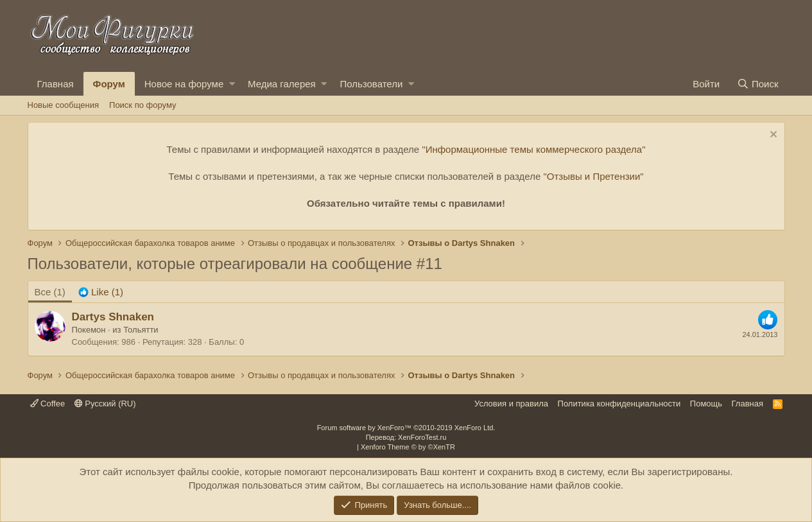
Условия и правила (511, 404)
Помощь (706, 404)
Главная (56, 84)
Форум (109, 84)
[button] (232, 84)
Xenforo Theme (408, 447)
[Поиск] (758, 84)
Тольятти (141, 330)
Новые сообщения (64, 105)
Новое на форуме (184, 84)
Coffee (48, 404)
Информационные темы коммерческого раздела (534, 149)
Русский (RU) (105, 404)
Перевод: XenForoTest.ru (406, 437)
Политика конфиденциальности (619, 404)
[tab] (101, 292)
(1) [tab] (50, 292)
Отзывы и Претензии (594, 176)
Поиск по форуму (143, 105)
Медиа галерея (282, 84)
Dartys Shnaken (113, 317)
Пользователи (371, 84)
